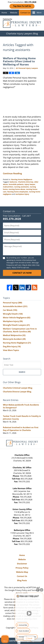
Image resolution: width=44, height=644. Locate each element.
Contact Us (25, 13)
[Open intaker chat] (19, 643)
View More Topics (11, 350)
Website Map (22, 572)
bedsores (13, 182)
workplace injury (22, 194)
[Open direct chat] (38, 590)
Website (14, 13)
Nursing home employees (18, 192)
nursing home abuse (17, 189)
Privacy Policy (22, 568)
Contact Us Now (22, 273)
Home (4, 13)
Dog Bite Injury (12, 346)
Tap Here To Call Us (22, 6)
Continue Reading (12, 173)
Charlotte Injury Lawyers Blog (22, 23)
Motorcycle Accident (14, 339)
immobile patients (16, 184)
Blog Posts (22, 580)
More (39, 13)
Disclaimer (22, 564)
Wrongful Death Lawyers (16, 325)
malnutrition (8, 187)
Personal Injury (12, 303)
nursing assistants (22, 187)
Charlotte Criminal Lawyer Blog (18, 388)
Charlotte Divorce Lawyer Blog (17, 392)
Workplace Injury (13, 321)
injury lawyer (30, 184)
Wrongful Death (13, 314)
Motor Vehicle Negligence (17, 318)
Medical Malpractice (14, 335)
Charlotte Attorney (26, 182)
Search (22, 372)
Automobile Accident (15, 306)
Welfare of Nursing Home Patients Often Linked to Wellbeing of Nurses (19, 61)
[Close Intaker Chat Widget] (42, 590)
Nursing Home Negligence (22, 179)
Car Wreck (10, 310)
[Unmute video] (29, 613)
